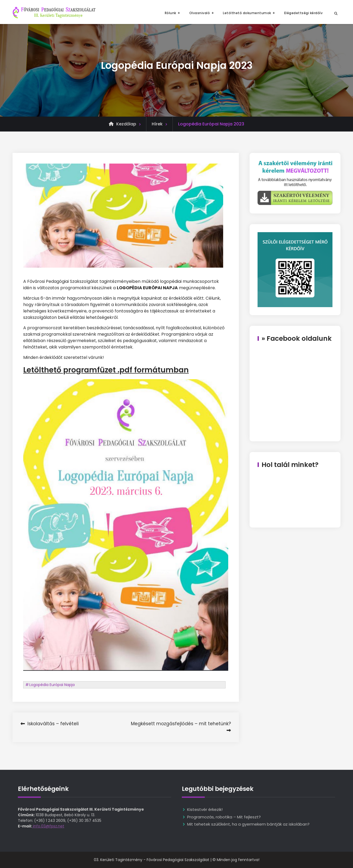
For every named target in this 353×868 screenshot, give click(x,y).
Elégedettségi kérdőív (304, 13)
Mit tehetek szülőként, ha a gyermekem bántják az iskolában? (248, 824)
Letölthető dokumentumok (247, 13)
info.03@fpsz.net (48, 826)
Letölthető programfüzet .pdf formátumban (106, 370)
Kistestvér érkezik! (205, 809)
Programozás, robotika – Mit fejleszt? (224, 817)
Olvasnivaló (200, 13)
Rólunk (171, 13)
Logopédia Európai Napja (52, 685)
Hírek (157, 124)
